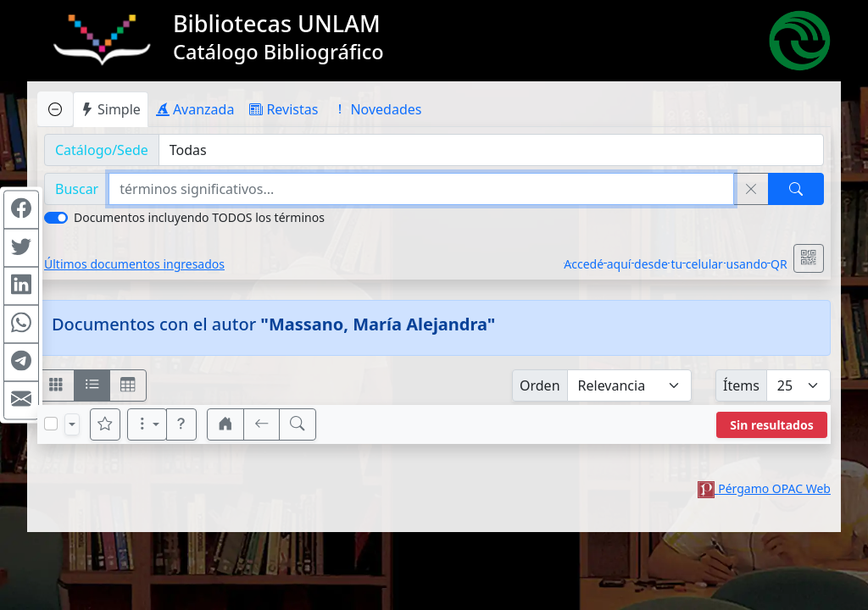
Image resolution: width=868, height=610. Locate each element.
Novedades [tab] (377, 109)
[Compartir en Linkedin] (21, 286)
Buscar (77, 189)
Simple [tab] (111, 109)
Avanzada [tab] (195, 109)
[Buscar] (796, 189)
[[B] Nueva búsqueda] (298, 424)
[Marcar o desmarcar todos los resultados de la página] (51, 424)
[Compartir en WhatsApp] (21, 324)
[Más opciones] (147, 424)
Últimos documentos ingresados (134, 264)
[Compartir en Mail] (21, 401)
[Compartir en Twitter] (21, 248)
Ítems (741, 385)
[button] (181, 424)
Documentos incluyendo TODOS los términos (199, 217)
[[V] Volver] (262, 424)
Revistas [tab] (284, 109)
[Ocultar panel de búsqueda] (55, 109)
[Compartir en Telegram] (21, 363)
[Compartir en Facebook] (21, 210)
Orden (540, 385)
